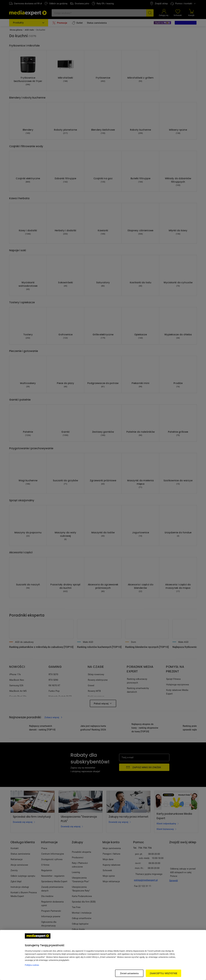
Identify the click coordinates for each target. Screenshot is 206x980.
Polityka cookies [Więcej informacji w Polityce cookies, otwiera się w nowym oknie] (32, 965)
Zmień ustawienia (129, 973)
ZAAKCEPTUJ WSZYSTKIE (163, 973)
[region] (103, 955)
